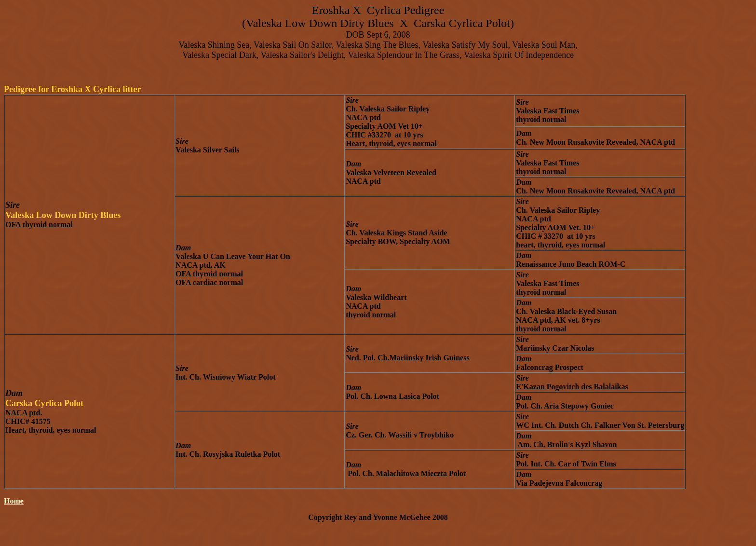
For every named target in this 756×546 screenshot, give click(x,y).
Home (14, 501)
